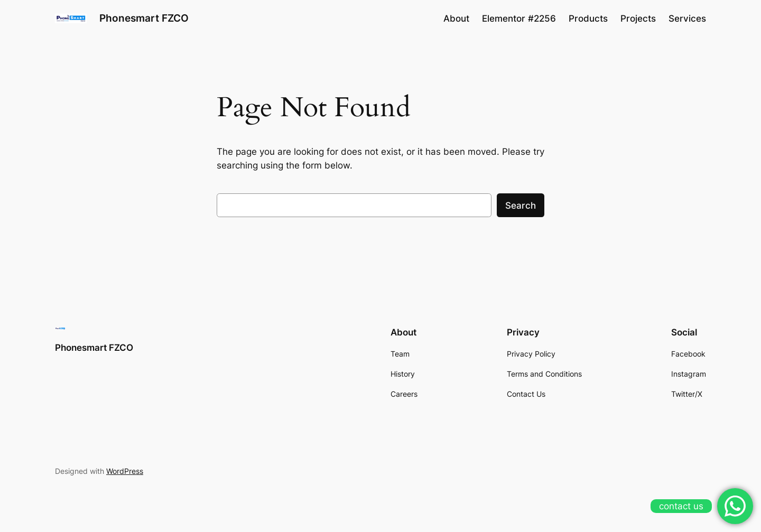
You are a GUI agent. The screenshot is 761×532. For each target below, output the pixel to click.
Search (521, 206)
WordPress (125, 471)
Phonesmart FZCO (144, 18)
